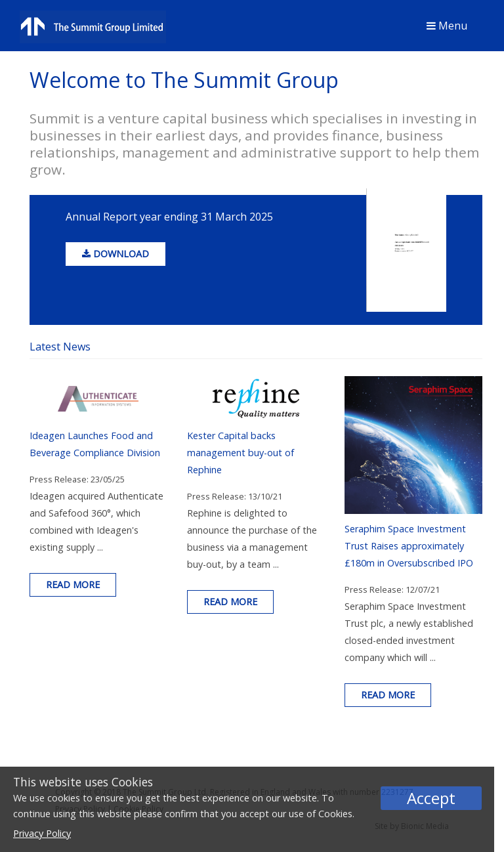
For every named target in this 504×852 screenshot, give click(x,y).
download (115, 254)
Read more (73, 585)
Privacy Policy (42, 833)
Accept (431, 798)
